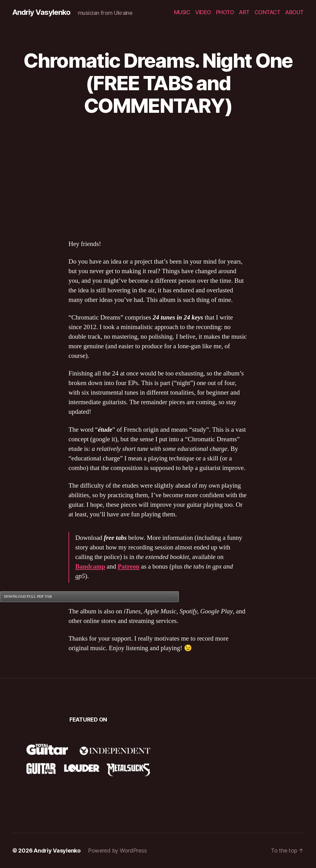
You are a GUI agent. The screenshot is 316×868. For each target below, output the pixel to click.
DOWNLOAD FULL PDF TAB (28, 597)
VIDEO (203, 12)
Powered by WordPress (117, 851)
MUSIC (182, 12)
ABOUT (294, 12)
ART (244, 12)
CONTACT (268, 12)
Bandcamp (90, 567)
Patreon (129, 567)
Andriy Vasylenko (41, 12)
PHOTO (225, 12)
